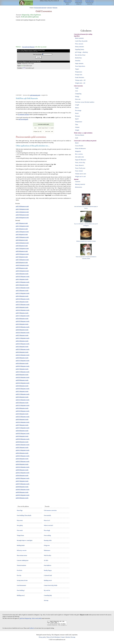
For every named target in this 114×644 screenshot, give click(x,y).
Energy (77, 96)
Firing (49, 1)
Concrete (78, 182)
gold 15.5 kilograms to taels (22, 305)
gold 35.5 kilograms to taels (22, 417)
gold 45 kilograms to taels (22, 470)
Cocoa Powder (79, 146)
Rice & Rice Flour (80, 55)
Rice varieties (79, 154)
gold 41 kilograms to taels (22, 447)
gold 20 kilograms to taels (22, 330)
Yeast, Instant (79, 171)
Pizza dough (47, 530)
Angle (77, 88)
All (58, 1)
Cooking (46, 1)
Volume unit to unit (81, 174)
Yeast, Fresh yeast (80, 168)
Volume (77, 127)
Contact (63, 638)
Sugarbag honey (80, 49)
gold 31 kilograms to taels (22, 391)
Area (77, 91)
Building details (21, 545)
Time (77, 124)
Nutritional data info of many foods (90, 2)
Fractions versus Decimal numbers (85, 102)
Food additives (48, 565)
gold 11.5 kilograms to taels (22, 282)
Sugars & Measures (81, 160)
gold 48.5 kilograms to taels (22, 490)
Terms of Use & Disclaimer (53, 638)
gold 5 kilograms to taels (22, 246)
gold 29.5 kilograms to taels (22, 383)
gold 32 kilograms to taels (22, 397)
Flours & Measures (80, 149)
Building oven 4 (48, 580)
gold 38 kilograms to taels (22, 431)
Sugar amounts (79, 63)
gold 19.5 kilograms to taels (22, 327)
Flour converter (54, 1)
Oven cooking (47, 535)
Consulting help (48, 595)
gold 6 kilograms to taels (22, 251)
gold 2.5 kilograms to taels (22, 232)
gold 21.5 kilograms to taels (22, 338)
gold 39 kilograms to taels (22, 436)
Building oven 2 (21, 595)
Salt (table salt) (79, 157)
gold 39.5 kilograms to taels (22, 439)
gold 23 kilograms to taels (22, 347)
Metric (77, 108)
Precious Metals (80, 135)
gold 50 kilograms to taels (22, 498)
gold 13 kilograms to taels (22, 291)
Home (26, 3)
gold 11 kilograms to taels (22, 279)
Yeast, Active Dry (80, 163)
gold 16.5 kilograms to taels (22, 310)
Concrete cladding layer (23, 560)
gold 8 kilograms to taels (22, 263)
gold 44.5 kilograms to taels (22, 467)
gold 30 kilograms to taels (22, 386)
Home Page (20, 510)
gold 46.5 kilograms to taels (22, 478)
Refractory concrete (22, 550)
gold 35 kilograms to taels (22, 414)
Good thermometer (21, 585)
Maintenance (47, 550)
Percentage (78, 110)
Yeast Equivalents (80, 66)
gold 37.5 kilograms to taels (22, 428)
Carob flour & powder (81, 41)
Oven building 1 (21, 590)
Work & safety (47, 555)
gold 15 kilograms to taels (22, 302)
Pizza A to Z (47, 520)
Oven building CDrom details (24, 515)
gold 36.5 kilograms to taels (22, 422)
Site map (46, 600)
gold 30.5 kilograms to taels (22, 389)
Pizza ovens (20, 520)
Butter (77, 143)
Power (77, 113)
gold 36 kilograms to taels (22, 419)
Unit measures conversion (50, 510)
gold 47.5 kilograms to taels (22, 484)
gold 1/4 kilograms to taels (22, 206)
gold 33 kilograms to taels (22, 403)
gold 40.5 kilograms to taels (22, 445)
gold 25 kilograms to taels (22, 358)
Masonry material (80, 184)
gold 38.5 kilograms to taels (22, 433)
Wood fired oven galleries (68, 2)
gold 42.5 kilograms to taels (22, 456)
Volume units (79, 80)
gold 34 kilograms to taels (22, 408)
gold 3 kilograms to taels (22, 234)
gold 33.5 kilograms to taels (22, 405)
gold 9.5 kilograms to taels (22, 271)
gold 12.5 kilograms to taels (22, 288)
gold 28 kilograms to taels (22, 375)
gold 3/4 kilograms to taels (22, 218)
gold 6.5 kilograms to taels (22, 254)
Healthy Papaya (48, 570)
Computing (78, 94)
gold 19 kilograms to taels (22, 324)
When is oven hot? (48, 525)
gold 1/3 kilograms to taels (22, 209)
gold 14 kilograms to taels (22, 296)
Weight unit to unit (80, 177)
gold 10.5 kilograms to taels (22, 277)
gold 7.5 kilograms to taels (22, 260)
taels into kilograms (23, 119)
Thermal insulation (21, 565)
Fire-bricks (19, 570)
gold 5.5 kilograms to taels (22, 248)
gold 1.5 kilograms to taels (22, 226)
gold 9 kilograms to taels (22, 268)
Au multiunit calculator (23, 114)
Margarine (78, 151)
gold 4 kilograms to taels (22, 240)
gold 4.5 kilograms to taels (22, 243)
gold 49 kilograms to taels (22, 492)
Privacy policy (42, 638)
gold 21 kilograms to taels (22, 335)
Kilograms (55, 8)
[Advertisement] (43, 33)
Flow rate (78, 99)
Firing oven (47, 545)
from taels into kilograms (28, 47)
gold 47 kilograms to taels (22, 481)
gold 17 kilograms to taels (22, 313)
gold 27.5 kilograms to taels (22, 372)
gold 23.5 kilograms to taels (22, 349)
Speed (77, 119)
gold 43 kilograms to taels (22, 459)
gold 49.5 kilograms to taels (22, 495)
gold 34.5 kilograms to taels (22, 411)
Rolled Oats (78, 58)
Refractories (79, 187)
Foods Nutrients (80, 77)
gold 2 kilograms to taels (22, 229)
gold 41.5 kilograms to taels (22, 450)
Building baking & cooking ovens (79, 2)
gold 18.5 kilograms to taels (22, 321)
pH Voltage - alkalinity (82, 52)
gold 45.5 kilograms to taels (22, 473)
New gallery (20, 525)
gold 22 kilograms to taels (22, 341)
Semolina (78, 61)
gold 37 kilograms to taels (22, 425)
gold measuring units (35, 95)
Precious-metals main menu (40, 8)
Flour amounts (79, 44)
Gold (77, 138)
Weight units (79, 83)
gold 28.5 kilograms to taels (22, 377)
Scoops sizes (79, 75)
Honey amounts (79, 47)
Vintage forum (20, 535)
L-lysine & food (48, 575)
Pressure (78, 116)
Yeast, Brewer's (79, 165)
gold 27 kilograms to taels (22, 369)
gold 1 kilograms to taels (22, 223)
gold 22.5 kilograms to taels (22, 344)
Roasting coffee (48, 540)
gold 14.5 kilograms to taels (22, 299)
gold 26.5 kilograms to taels (22, 366)
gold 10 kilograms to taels (22, 274)
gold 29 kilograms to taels (22, 380)
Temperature (79, 72)
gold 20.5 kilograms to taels (22, 333)
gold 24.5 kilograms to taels (22, 355)
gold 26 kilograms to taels (22, 363)
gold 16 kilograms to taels (22, 307)
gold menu (49, 8)
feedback (32, 629)
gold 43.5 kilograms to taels (22, 461)
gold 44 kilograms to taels (22, 464)
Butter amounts (79, 38)
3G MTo (46, 560)
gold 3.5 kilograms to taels (22, 237)
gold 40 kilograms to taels (22, 442)
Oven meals (20, 530)
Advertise (68, 638)
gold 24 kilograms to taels (22, 352)
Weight (77, 130)
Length (77, 105)
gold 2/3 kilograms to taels (22, 215)
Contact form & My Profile (51, 585)
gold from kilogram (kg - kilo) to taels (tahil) (31, 618)
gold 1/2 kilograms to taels (22, 212)
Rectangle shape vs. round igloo (25, 540)
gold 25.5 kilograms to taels (22, 361)
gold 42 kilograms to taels (22, 453)
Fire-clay (19, 575)
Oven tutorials (47, 515)
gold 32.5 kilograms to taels (22, 400)
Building (42, 1)
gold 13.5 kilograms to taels (22, 293)
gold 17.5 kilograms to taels (22, 316)
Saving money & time (22, 580)
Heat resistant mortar (22, 555)
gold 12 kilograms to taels (22, 285)
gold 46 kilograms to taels (22, 476)
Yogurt (77, 69)
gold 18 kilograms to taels (22, 319)
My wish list (47, 590)
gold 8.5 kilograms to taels (22, 265)
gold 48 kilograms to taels (22, 487)
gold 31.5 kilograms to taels (22, 394)
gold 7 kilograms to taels (22, 257)
